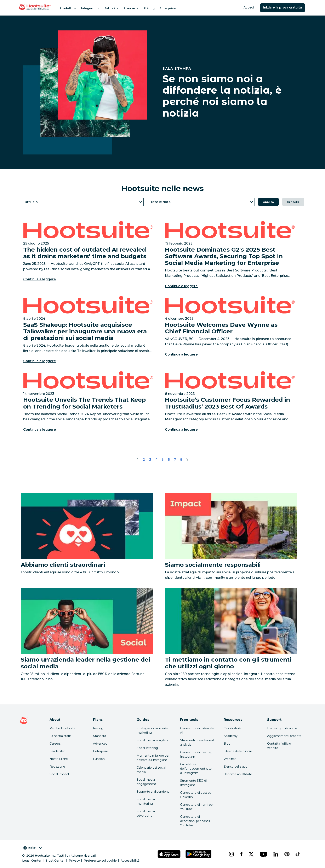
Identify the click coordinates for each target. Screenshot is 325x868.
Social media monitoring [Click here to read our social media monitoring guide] (146, 801)
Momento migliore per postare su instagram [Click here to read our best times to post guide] (153, 758)
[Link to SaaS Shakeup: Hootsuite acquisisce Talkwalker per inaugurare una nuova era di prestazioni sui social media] (88, 331)
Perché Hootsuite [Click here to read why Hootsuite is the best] (62, 728)
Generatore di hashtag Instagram (196, 754)
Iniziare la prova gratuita (283, 7)
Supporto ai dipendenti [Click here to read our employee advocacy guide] (153, 792)
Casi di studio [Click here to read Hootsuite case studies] (233, 728)
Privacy (74, 861)
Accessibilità (130, 861)
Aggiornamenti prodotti (284, 736)
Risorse (131, 8)
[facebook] (241, 854)
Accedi (249, 7)
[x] (251, 854)
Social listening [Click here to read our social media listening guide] (147, 748)
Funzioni (99, 759)
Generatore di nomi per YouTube (197, 807)
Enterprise (168, 8)
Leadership (58, 751)
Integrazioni (90, 8)
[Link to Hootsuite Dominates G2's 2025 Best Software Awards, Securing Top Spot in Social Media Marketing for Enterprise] (230, 256)
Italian (33, 848)
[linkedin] (276, 854)
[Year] (201, 202)
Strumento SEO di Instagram (193, 783)
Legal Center (32, 861)
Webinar (230, 759)
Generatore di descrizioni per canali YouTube (195, 821)
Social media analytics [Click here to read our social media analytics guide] (152, 740)
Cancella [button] (293, 202)
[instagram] (231, 854)
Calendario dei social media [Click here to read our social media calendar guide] (151, 770)
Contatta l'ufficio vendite (279, 746)
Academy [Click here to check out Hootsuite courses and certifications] (231, 736)
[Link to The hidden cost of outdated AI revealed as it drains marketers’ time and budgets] (88, 256)
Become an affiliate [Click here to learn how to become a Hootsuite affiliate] (238, 774)
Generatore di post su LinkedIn (196, 795)
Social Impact (59, 774)
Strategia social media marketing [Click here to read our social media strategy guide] (152, 730)
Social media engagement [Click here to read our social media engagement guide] (146, 782)
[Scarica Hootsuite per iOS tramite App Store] (169, 854)
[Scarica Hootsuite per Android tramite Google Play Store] (198, 854)
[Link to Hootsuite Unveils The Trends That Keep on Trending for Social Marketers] (88, 403)
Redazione (57, 767)
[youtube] (263, 854)
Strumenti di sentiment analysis (197, 742)
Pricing (149, 8)
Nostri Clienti (59, 759)
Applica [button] (268, 202)
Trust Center (55, 861)
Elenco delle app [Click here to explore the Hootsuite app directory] (236, 767)
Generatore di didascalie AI (197, 730)
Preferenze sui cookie (100, 861)
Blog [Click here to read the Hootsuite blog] (227, 744)
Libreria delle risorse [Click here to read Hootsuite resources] (238, 751)
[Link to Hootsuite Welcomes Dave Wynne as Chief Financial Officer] (230, 331)
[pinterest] (287, 854)
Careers (55, 744)
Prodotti (68, 8)
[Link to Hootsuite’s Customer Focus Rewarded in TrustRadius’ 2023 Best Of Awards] (230, 403)
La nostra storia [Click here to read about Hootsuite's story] (61, 736)
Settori (112, 8)
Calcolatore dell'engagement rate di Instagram (196, 769)
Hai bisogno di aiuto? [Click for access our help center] (282, 728)
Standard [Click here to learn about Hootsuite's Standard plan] (100, 736)
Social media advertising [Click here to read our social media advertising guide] (146, 813)
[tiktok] (297, 854)
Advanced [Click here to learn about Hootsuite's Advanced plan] (100, 744)
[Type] (82, 202)
